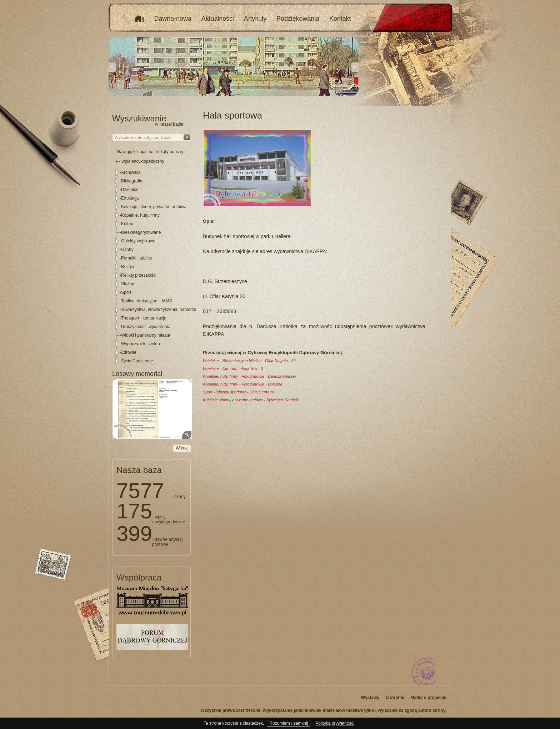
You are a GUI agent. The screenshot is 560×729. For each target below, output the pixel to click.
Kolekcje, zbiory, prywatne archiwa (154, 207)
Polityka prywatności (335, 723)
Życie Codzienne (137, 361)
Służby (127, 284)
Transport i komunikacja (144, 318)
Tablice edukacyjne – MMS (147, 301)
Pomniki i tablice (137, 258)
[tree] (152, 267)
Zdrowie (129, 352)
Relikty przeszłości (139, 275)
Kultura (128, 224)
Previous (112, 67)
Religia (128, 267)
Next (355, 67)
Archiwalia (131, 172)
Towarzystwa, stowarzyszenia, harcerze (159, 310)
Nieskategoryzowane (141, 232)
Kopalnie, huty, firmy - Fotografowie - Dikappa (242, 384)
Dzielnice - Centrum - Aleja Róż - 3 (233, 368)
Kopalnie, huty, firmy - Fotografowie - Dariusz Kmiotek (250, 376)
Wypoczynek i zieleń (141, 344)
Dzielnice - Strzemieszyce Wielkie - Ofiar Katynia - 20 (249, 361)
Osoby (127, 250)
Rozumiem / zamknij (289, 723)
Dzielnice (130, 190)
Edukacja (130, 198)
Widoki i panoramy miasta (146, 335)
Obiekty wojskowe (138, 241)
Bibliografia (132, 181)
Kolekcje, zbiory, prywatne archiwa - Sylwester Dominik (251, 400)
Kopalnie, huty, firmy (140, 215)
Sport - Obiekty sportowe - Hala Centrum (238, 392)
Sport (126, 292)
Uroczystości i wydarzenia (146, 327)
